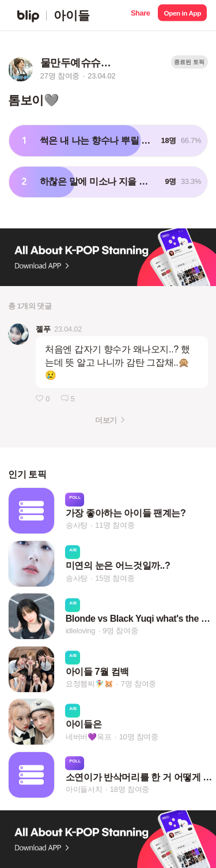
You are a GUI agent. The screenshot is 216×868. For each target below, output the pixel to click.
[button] (140, 15)
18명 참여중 (130, 789)
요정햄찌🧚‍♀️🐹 (90, 684)
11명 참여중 (115, 525)
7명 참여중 (139, 684)
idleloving (80, 631)
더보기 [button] (106, 420)
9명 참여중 (120, 631)
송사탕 (77, 525)
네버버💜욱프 (89, 737)
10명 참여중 (139, 737)
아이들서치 (84, 789)
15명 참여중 (115, 578)
